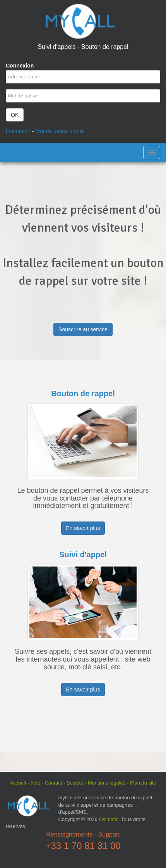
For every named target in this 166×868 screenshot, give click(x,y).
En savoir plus (83, 528)
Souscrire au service (83, 329)
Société (75, 783)
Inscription (18, 131)
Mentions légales (107, 783)
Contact (53, 783)
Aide (35, 783)
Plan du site (143, 783)
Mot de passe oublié (59, 131)
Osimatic (109, 819)
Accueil (18, 783)
